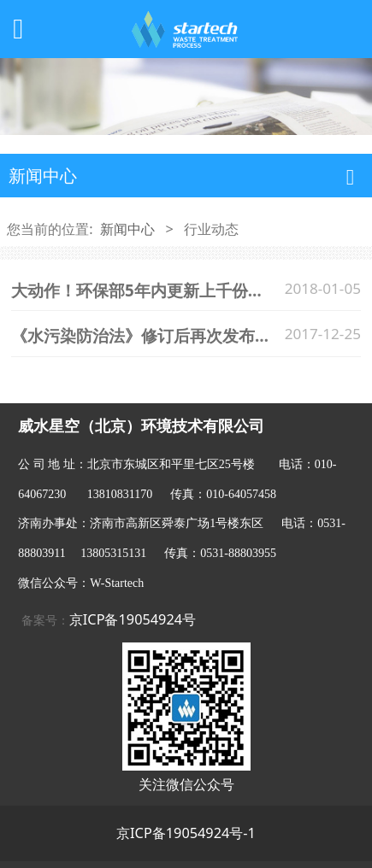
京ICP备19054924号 (133, 619)
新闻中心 (127, 229)
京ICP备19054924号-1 (186, 833)
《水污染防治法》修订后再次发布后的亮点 (165, 335)
